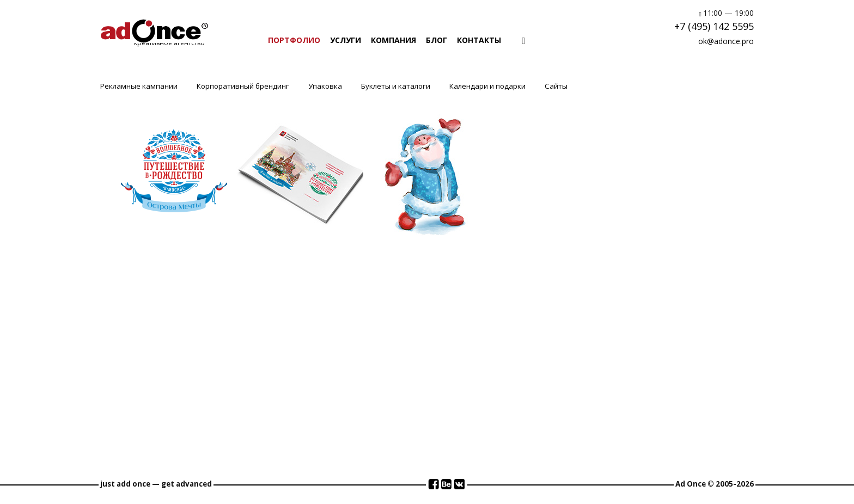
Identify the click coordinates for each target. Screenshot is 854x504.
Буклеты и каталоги (396, 86)
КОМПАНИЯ (394, 40)
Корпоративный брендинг (243, 86)
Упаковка (325, 86)
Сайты (556, 86)
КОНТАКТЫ (479, 40)
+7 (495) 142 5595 (714, 26)
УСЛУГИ (346, 40)
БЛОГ (437, 40)
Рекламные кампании (139, 86)
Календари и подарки (487, 86)
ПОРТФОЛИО (294, 40)
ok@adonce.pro (726, 41)
